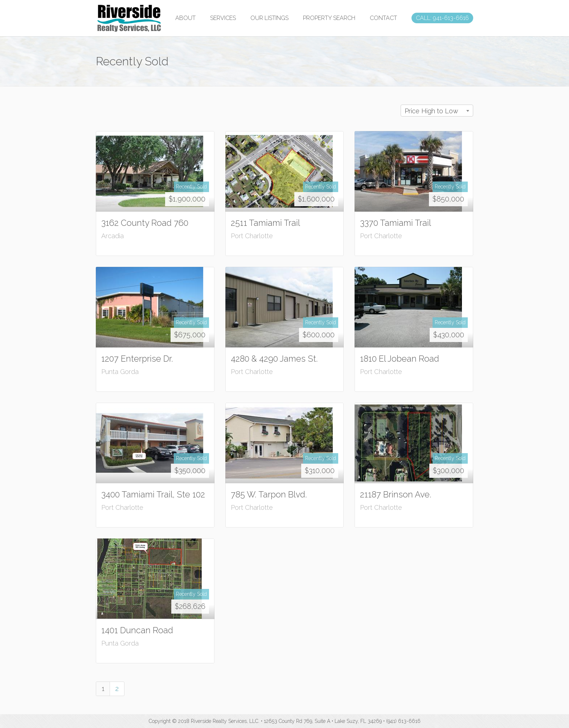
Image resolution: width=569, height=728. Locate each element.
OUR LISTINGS (269, 18)
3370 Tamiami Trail (396, 223)
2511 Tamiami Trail (265, 223)
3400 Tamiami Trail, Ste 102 (153, 494)
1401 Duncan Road (137, 630)
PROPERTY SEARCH (329, 18)
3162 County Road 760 (145, 223)
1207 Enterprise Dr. (137, 359)
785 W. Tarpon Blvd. (269, 494)
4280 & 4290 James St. (274, 359)
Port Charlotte (252, 236)
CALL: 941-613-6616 (442, 18)
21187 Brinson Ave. (396, 494)
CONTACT (383, 18)
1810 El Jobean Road (400, 359)
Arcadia (112, 236)
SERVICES (223, 18)
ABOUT (185, 18)
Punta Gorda (120, 372)
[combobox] (437, 111)
